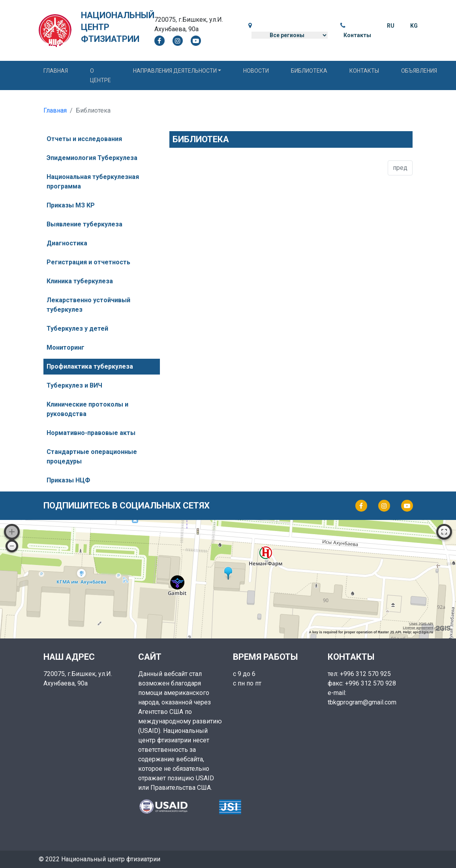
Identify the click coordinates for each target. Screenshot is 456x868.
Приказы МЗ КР (71, 205)
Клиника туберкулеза (80, 281)
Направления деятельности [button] (175, 71)
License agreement (418, 628)
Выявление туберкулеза (84, 224)
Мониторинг (66, 347)
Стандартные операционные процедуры (92, 457)
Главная (56, 71)
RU (391, 26)
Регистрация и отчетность (88, 262)
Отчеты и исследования (84, 139)
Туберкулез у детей (77, 329)
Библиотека (309, 71)
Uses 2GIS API (421, 624)
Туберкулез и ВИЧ (74, 385)
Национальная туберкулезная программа (93, 182)
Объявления (419, 71)
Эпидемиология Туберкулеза (92, 158)
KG (414, 26)
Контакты (357, 35)
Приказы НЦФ (68, 480)
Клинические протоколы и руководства (87, 409)
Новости (256, 71)
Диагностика (67, 243)
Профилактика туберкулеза (90, 366)
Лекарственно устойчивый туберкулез (88, 305)
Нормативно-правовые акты (91, 433)
